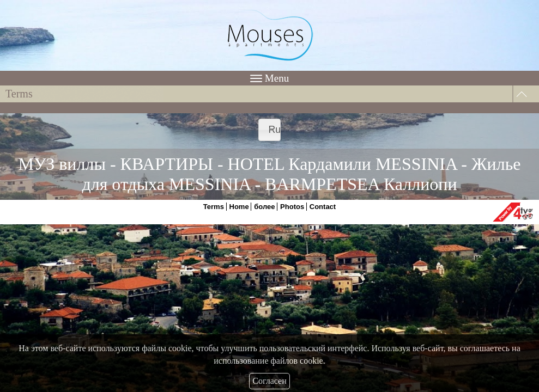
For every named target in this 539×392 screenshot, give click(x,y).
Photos (292, 207)
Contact (323, 207)
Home (239, 207)
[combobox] (269, 130)
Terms (214, 207)
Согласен (269, 381)
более (264, 207)
